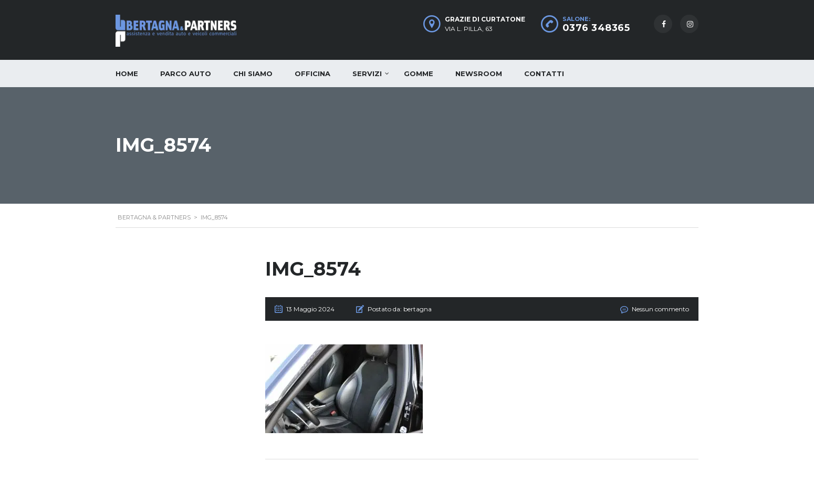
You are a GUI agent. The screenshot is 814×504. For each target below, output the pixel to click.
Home (127, 73)
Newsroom (479, 73)
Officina (312, 73)
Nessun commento (660, 309)
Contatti (544, 73)
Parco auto (186, 73)
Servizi (367, 73)
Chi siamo (253, 73)
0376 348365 (596, 28)
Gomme (419, 73)
